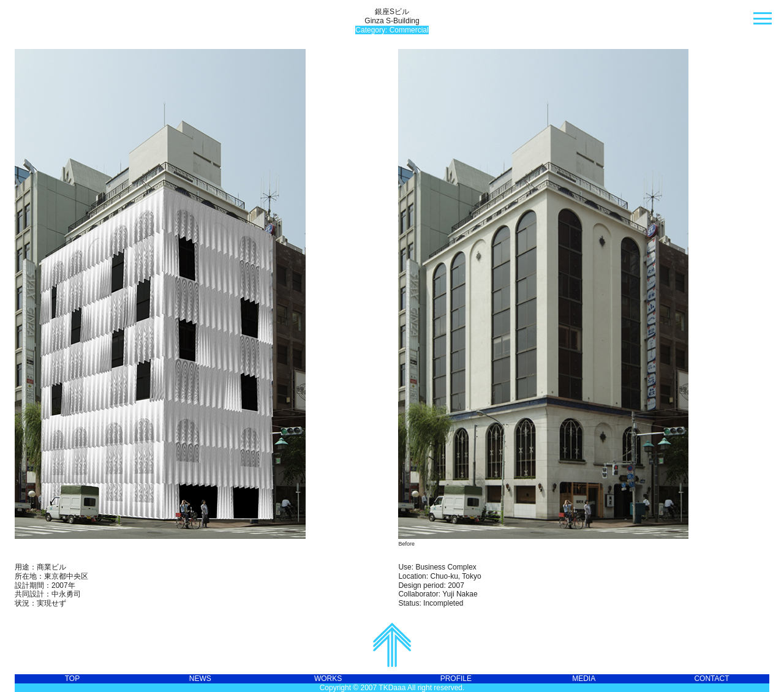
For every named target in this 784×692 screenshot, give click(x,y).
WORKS (328, 679)
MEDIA (584, 679)
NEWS (200, 679)
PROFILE (456, 679)
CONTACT (711, 679)
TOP (72, 679)
